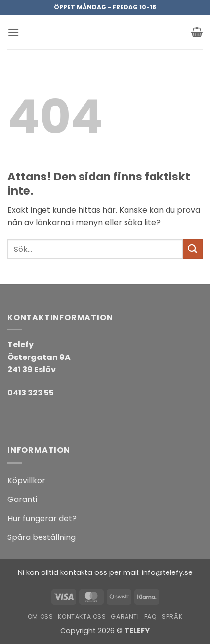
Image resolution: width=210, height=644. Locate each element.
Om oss (41, 617)
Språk (172, 617)
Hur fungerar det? (42, 519)
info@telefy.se (167, 572)
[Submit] (193, 249)
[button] (13, 32)
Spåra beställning (42, 537)
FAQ (151, 617)
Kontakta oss (82, 617)
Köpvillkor (26, 481)
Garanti (22, 499)
